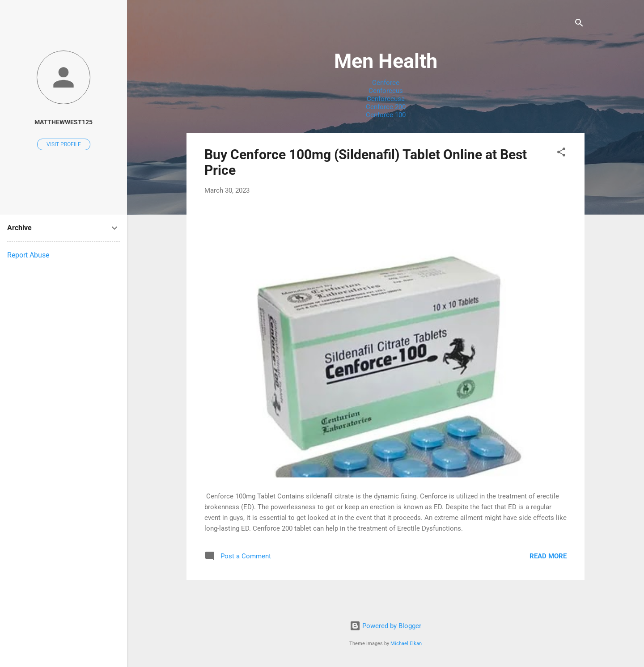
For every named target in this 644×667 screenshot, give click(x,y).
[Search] (579, 24)
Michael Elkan (406, 644)
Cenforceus (386, 91)
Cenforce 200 (386, 107)
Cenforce (386, 83)
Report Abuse (28, 255)
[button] (561, 154)
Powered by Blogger (386, 626)
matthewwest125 (64, 122)
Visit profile (64, 144)
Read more (548, 556)
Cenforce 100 (386, 115)
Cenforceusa (386, 99)
